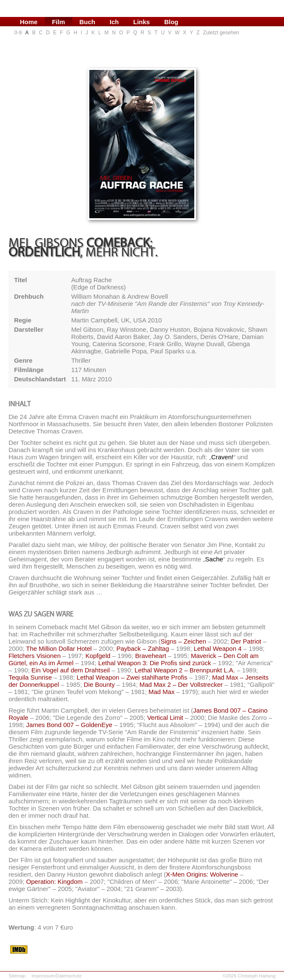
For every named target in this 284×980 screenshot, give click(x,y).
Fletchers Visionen (34, 656)
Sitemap (17, 976)
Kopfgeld (98, 656)
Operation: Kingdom (54, 881)
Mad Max (162, 692)
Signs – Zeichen (183, 641)
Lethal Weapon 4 (218, 648)
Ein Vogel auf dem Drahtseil (70, 670)
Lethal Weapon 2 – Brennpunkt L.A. (185, 670)
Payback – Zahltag (143, 648)
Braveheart (150, 656)
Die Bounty (99, 684)
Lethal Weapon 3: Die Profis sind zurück (155, 663)
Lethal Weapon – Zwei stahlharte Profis (132, 677)
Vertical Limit (165, 718)
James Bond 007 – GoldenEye (69, 725)
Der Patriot (246, 641)
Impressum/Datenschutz (57, 976)
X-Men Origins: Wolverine (202, 874)
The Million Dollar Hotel (59, 648)
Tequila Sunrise (30, 677)
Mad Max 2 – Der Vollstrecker (181, 684)
